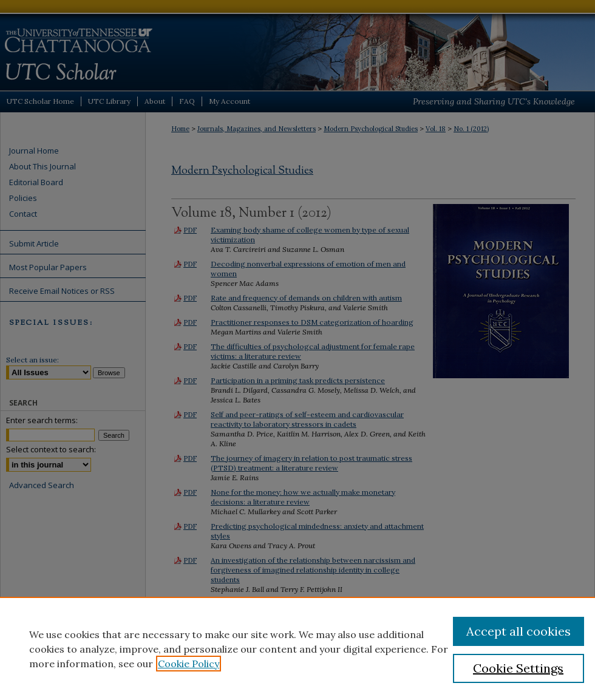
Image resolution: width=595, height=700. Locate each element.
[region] (297, 648)
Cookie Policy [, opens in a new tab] (189, 664)
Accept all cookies (518, 631)
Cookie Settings (518, 668)
